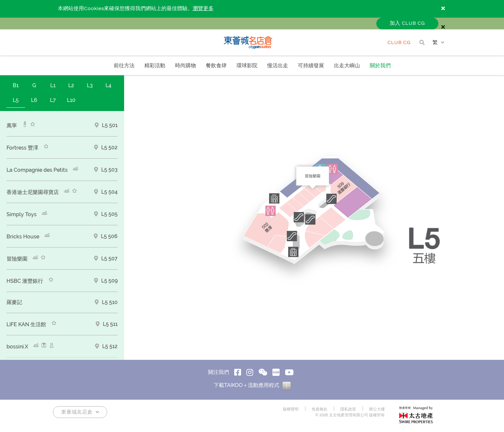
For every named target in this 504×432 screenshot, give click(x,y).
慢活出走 (278, 66)
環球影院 (247, 66)
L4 (108, 85)
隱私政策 (348, 409)
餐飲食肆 (216, 66)
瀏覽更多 (203, 9)
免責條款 (319, 409)
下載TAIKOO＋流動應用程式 (252, 385)
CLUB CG (399, 43)
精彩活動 (155, 66)
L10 (71, 100)
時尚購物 (186, 66)
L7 (53, 100)
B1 (16, 85)
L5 (16, 100)
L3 (90, 85)
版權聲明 (291, 409)
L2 (71, 85)
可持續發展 (311, 66)
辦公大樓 (377, 409)
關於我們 (380, 66)
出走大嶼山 (347, 66)
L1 (53, 85)
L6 (34, 100)
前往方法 (124, 66)
